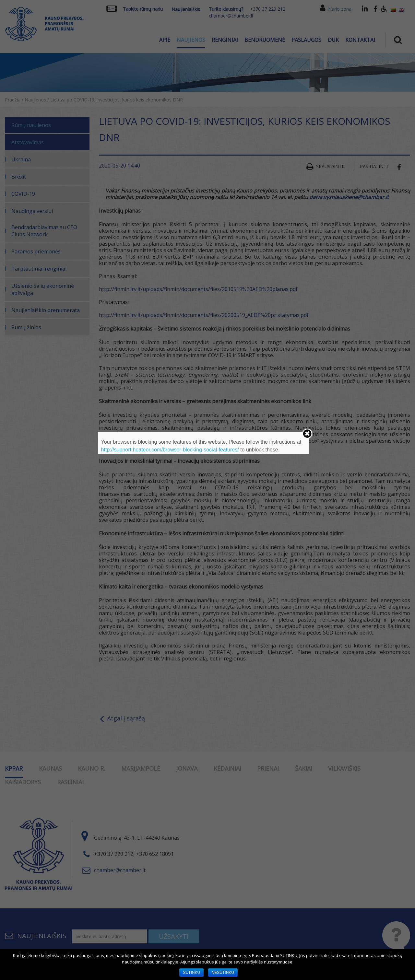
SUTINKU (191, 973)
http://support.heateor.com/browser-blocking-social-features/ (170, 450)
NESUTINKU (223, 973)
